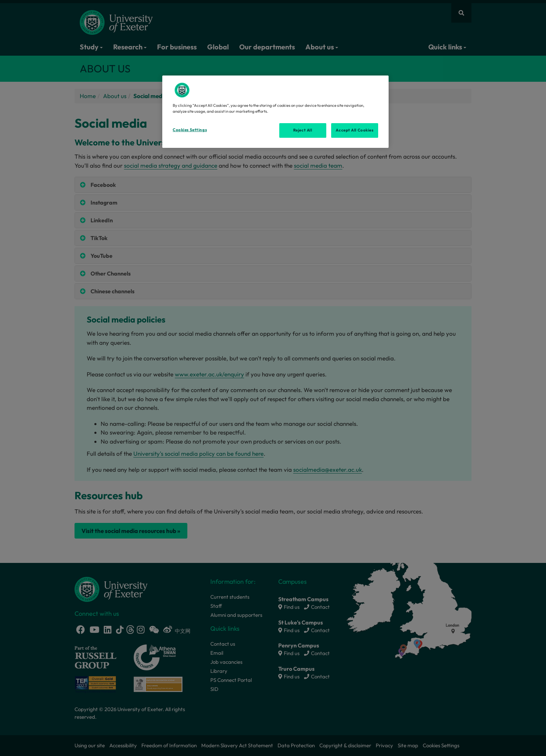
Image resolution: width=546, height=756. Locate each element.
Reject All (303, 130)
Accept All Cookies (354, 130)
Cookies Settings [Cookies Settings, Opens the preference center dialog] (190, 130)
